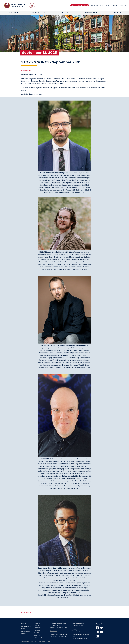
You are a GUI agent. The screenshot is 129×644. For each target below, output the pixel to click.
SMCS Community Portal (80, 5)
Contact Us (122, 5)
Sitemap (50, 641)
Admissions (90, 13)
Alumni (108, 5)
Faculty (102, 5)
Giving (116, 13)
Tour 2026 (94, 5)
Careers (114, 5)
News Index (26, 70)
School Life (38, 13)
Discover (12, 13)
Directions (53, 631)
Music (64, 13)
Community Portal (38, 624)
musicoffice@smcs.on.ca (79, 638)
